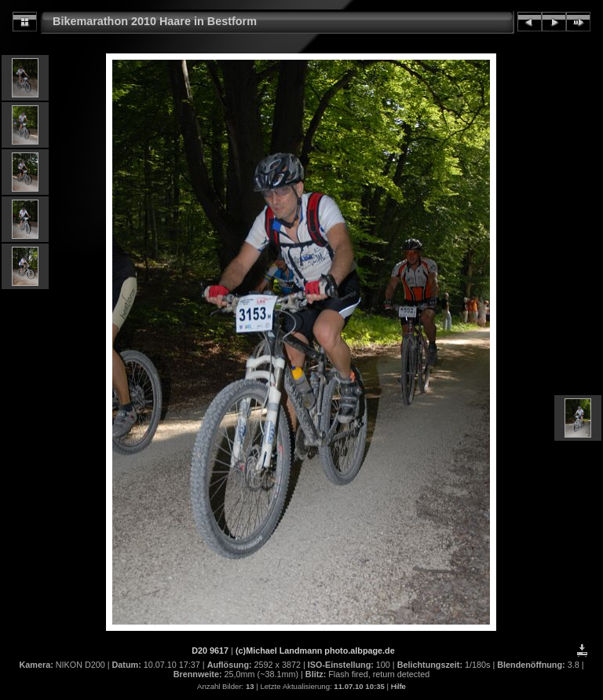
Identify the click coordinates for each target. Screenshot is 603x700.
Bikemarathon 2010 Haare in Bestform (155, 21)
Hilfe (398, 686)
